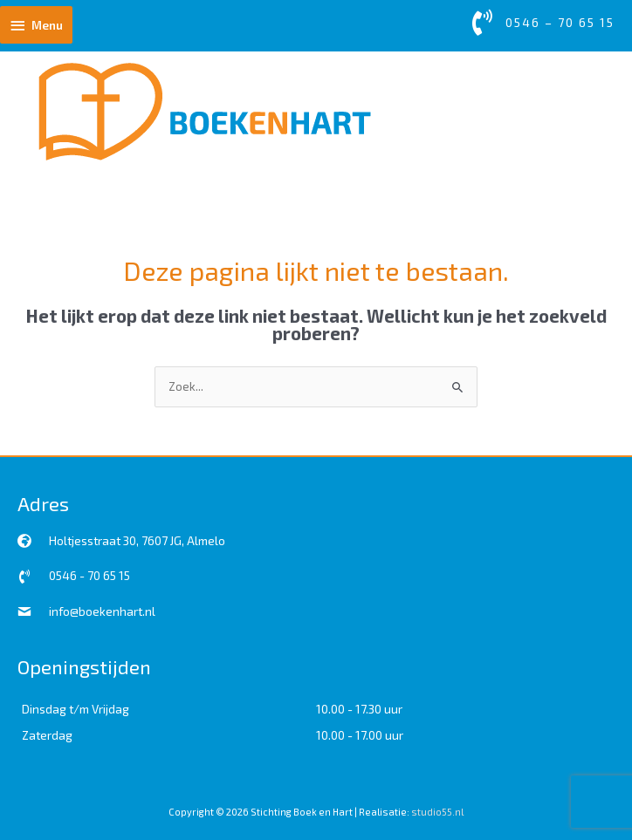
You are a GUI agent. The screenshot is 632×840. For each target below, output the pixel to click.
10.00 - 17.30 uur (359, 709)
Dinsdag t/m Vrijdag (76, 709)
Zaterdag (47, 735)
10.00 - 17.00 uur (360, 735)
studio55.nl (437, 812)
